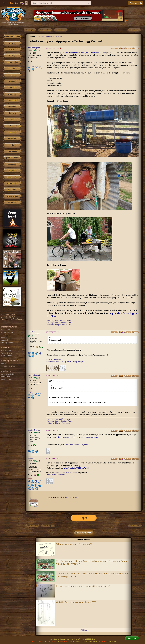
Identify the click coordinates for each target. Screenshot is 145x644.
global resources (12, 158)
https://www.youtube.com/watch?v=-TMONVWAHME (78, 437)
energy (12, 69)
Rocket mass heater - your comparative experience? (83, 586)
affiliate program (52, 641)
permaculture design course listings (50, 36)
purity (12, 88)
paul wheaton (102, 641)
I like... (30, 65)
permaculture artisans (12, 126)
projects (12, 171)
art (12, 120)
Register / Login (136, 3)
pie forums (12, 190)
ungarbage (12, 94)
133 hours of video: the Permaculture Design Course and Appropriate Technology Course (92, 575)
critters (12, 49)
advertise (41, 641)
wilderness (12, 107)
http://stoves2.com (72, 497)
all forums (12, 203)
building (12, 56)
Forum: (32, 36)
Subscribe (14, 3)
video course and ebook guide (76, 445)
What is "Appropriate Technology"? (74, 544)
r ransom (31, 331)
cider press (12, 164)
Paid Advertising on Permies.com (59, 325)
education (12, 139)
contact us (33, 641)
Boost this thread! (84, 533)
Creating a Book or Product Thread (60, 323)
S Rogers (31, 458)
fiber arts (12, 113)
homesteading (12, 62)
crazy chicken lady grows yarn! (74, 361)
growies (12, 43)
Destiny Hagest (34, 48)
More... (84, 630)
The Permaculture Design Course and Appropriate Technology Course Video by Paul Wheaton (92, 562)
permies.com (12, 183)
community (12, 100)
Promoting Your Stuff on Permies (59, 321)
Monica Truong (34, 430)
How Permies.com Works (56, 475)
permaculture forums (12, 37)
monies (12, 75)
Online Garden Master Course (66, 473)
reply (84, 518)
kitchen (12, 81)
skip (12, 145)
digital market (12, 177)
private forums (12, 196)
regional (12, 132)
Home (5, 3)
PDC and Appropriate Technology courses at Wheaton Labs (84, 52)
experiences (12, 151)
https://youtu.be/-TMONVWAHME (77, 468)
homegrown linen (53, 361)
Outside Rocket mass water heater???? (76, 602)
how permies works (54, 359)
